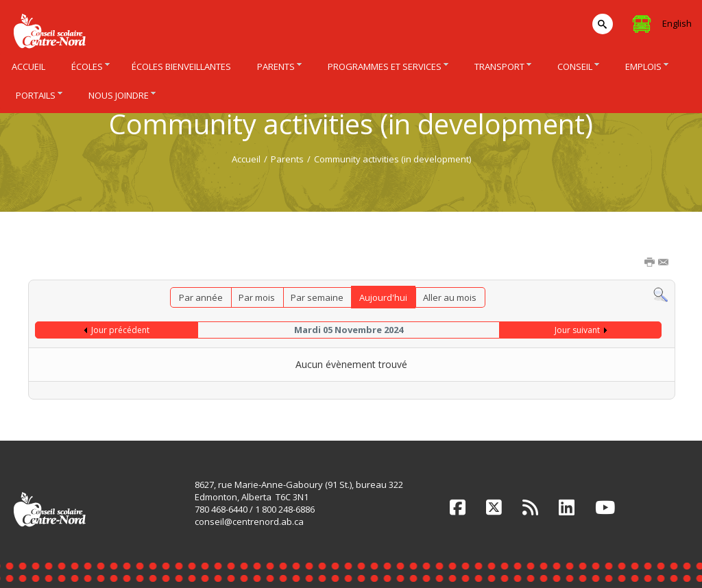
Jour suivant (577, 330)
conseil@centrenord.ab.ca (249, 522)
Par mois (257, 297)
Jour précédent (120, 330)
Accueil (246, 159)
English (677, 23)
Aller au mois (450, 297)
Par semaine (317, 297)
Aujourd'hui (383, 297)
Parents (287, 159)
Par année (201, 297)
